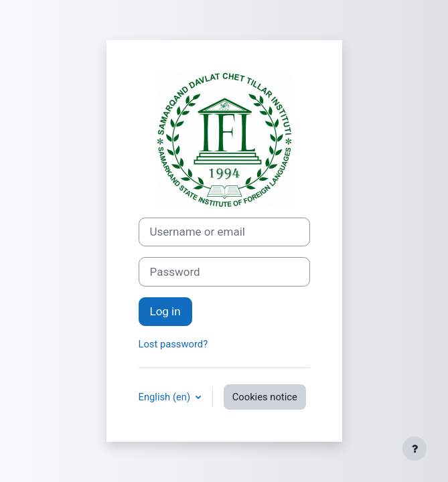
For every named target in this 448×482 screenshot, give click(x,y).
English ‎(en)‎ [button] (166, 397)
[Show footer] (415, 449)
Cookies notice (265, 397)
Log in (165, 311)
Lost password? (173, 344)
